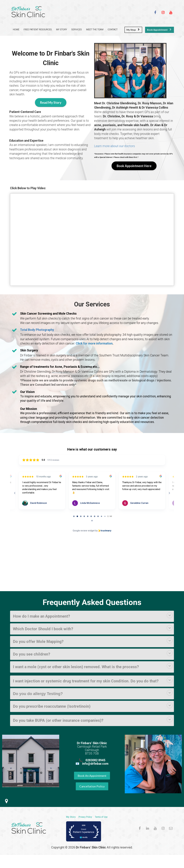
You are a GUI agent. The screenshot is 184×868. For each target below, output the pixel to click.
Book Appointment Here (134, 166)
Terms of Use (101, 817)
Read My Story (51, 103)
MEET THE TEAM (95, 30)
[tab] (74, 516)
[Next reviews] (169, 493)
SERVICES (77, 30)
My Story (71, 817)
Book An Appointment (92, 776)
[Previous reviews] (15, 493)
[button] (170, 615)
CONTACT (113, 30)
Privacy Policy (85, 817)
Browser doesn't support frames (92, 562)
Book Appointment (159, 30)
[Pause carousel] (92, 521)
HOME (16, 30)
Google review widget (84, 531)
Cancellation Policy (92, 786)
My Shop (133, 30)
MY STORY (62, 30)
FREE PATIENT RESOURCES (38, 30)
